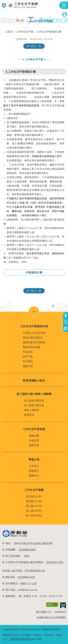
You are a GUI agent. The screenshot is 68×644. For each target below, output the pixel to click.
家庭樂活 (34, 471)
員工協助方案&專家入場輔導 (34, 394)
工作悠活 (34, 466)
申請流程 (28, 352)
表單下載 (28, 357)
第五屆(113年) (34, 497)
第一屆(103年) (34, 516)
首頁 (10, 32)
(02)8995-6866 (27, 550)
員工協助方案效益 (34, 405)
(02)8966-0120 (26, 577)
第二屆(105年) (34, 511)
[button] (64, 5)
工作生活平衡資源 (34, 429)
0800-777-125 (29, 583)
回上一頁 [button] (34, 291)
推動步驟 (34, 436)
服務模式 (29, 415)
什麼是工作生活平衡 (34, 333)
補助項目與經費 (32, 347)
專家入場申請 (32, 410)
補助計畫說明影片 (33, 338)
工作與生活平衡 (25, 32)
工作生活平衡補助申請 (34, 326)
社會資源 (34, 440)
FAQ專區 (28, 361)
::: (2, 32)
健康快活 (34, 476)
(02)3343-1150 (55, 562)
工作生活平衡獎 (34, 490)
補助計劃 (28, 366)
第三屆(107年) (34, 506)
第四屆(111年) (34, 501)
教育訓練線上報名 (34, 380)
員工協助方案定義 (34, 401)
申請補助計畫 (34, 273)
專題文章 (34, 460)
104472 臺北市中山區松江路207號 (33, 543)
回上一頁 (34, 46)
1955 (26, 556)
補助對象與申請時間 (34, 342)
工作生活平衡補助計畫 (49, 32)
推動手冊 (34, 445)
